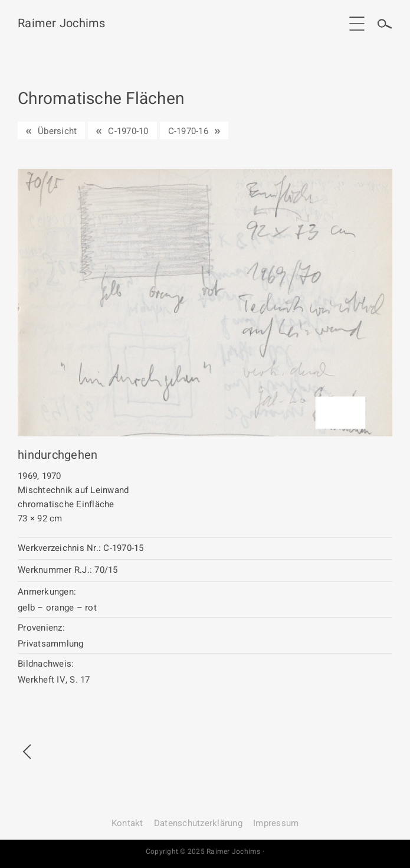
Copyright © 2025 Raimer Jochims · (205, 851)
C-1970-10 (128, 131)
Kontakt (127, 823)
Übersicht (57, 131)
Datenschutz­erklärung (198, 823)
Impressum (276, 823)
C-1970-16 (188, 131)
